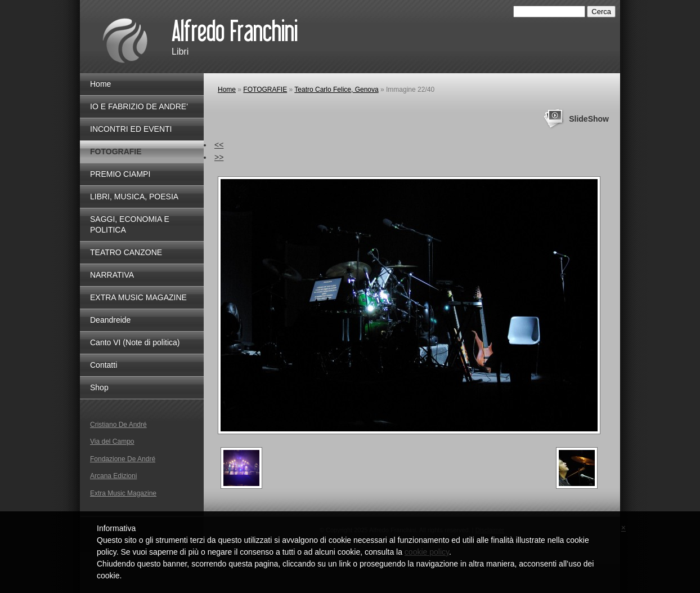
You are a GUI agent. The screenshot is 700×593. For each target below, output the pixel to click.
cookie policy (427, 552)
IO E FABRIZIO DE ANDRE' (139, 106)
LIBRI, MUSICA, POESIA (134, 197)
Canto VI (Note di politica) (135, 342)
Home (227, 90)
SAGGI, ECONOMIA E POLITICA (130, 224)
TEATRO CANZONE (126, 252)
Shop (99, 387)
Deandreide (110, 320)
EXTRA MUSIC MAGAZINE (138, 297)
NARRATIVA (112, 275)
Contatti (104, 365)
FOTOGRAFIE (265, 90)
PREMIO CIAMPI (120, 174)
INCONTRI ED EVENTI (131, 129)
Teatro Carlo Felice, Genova (336, 90)
